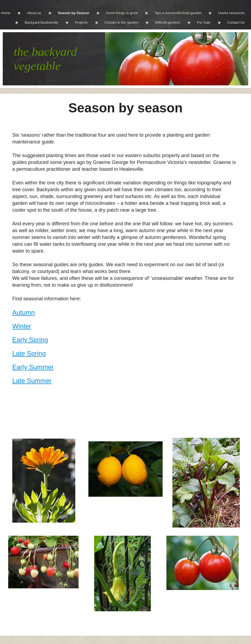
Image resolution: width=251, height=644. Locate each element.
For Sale (204, 23)
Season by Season (74, 13)
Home (6, 13)
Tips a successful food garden (178, 13)
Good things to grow (122, 13)
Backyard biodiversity (41, 23)
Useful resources (231, 13)
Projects (81, 23)
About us (34, 13)
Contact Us (236, 23)
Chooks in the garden (121, 23)
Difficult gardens (168, 23)
